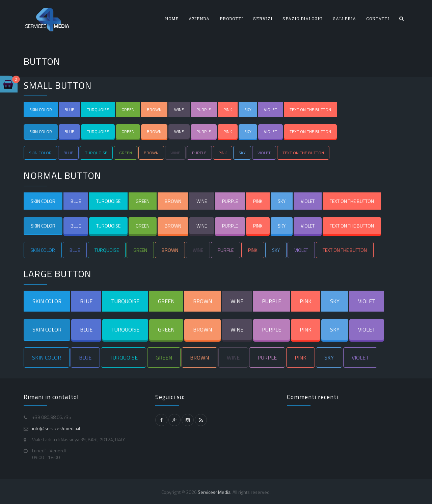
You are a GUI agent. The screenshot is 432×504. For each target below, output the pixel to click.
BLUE (69, 110)
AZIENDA (199, 19)
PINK (228, 110)
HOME (172, 19)
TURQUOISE (98, 110)
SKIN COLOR (41, 110)
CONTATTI (378, 19)
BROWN (154, 110)
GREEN (128, 110)
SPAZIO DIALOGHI (303, 19)
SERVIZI (263, 19)
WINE (179, 110)
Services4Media (214, 492)
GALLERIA (344, 19)
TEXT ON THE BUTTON (310, 110)
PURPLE (204, 110)
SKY (248, 110)
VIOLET (271, 110)
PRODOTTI (231, 19)
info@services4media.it (56, 428)
